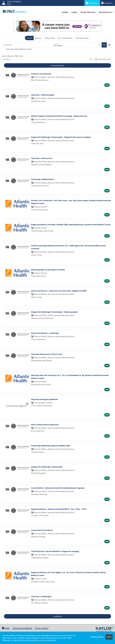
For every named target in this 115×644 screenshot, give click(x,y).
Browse (38, 38)
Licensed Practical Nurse (42, 530)
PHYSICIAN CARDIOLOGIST (43, 179)
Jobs (74, 12)
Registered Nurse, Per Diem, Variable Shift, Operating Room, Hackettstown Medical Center (71, 224)
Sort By (6, 59)
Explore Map (50, 38)
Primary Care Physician (41, 74)
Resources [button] (105, 12)
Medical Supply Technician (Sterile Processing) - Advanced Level (59, 116)
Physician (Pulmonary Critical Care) (47, 354)
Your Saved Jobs (82, 38)
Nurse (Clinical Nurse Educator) (45, 425)
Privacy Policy (41, 628)
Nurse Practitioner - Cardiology (45, 333)
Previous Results (57, 65)
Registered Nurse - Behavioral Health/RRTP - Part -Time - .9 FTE (59, 509)
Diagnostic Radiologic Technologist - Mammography (54, 312)
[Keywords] (28, 45)
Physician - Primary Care (42, 158)
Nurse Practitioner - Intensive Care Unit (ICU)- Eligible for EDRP (59, 291)
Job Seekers (92, 3)
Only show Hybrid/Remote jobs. (19, 49)
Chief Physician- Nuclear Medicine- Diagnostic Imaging (55, 551)
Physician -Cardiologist (41, 596)
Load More (58, 616)
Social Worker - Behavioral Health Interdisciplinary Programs (58, 488)
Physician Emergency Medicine (45, 399)
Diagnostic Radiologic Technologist (47, 467)
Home (65, 12)
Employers (107, 3)
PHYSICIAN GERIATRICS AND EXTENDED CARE (51, 446)
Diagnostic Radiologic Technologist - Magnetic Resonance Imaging (61, 137)
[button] (109, 45)
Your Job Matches (65, 38)
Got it (109, 637)
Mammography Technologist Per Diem (48, 270)
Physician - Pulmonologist (43, 95)
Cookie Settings (97, 637)
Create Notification (103, 59)
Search (29, 38)
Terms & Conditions (22, 628)
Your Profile (88, 12)
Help (6, 628)
